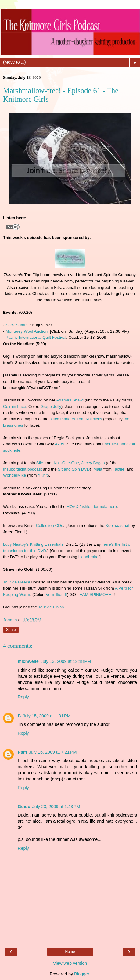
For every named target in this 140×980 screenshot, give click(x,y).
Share (11, 630)
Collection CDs (50, 525)
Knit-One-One (66, 463)
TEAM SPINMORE (94, 595)
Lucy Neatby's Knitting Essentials (33, 544)
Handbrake (88, 557)
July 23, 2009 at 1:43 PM (56, 807)
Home (70, 952)
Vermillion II (56, 595)
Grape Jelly (51, 406)
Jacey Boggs (93, 463)
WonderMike (14, 475)
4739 (60, 444)
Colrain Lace (15, 406)
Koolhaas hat (118, 525)
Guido (24, 807)
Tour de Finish (51, 607)
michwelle (28, 661)
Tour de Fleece (17, 582)
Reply (23, 697)
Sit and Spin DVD (74, 469)
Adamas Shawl (70, 400)
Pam (22, 752)
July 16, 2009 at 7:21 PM (53, 752)
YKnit (43, 475)
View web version (70, 963)
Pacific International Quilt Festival (36, 337)
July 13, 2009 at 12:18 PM (66, 661)
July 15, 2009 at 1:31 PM (47, 716)
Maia (98, 469)
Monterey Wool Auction (27, 331)
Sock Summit (18, 325)
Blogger (82, 974)
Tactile (119, 469)
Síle (39, 463)
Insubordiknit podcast (22, 469)
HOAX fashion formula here (92, 507)
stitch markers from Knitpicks (76, 419)
